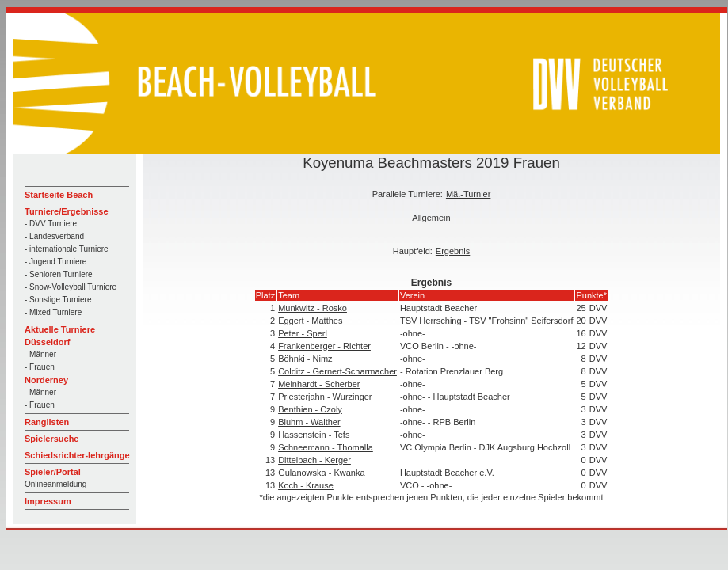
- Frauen (40, 367)
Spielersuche (51, 439)
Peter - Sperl (303, 333)
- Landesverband (54, 236)
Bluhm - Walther (309, 422)
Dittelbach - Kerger (314, 460)
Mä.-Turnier (468, 194)
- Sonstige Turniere (58, 300)
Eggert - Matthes (310, 321)
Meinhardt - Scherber (319, 384)
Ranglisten (47, 422)
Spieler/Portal (53, 472)
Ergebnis (453, 251)
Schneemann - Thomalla (326, 447)
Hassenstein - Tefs (314, 435)
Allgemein (431, 218)
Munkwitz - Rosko (313, 308)
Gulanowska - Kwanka (321, 473)
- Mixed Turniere (53, 312)
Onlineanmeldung (55, 484)
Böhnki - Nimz (305, 359)
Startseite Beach (59, 195)
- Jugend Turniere (55, 262)
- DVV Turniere (51, 224)
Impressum (48, 501)
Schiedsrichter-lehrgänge (77, 455)
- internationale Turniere (67, 249)
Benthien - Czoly (310, 409)
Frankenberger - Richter (324, 346)
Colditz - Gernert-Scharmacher (337, 371)
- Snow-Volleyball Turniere (71, 287)
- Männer (40, 354)
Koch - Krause (306, 485)
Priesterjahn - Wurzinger (325, 397)
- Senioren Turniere (59, 274)
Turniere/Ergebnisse (67, 211)
